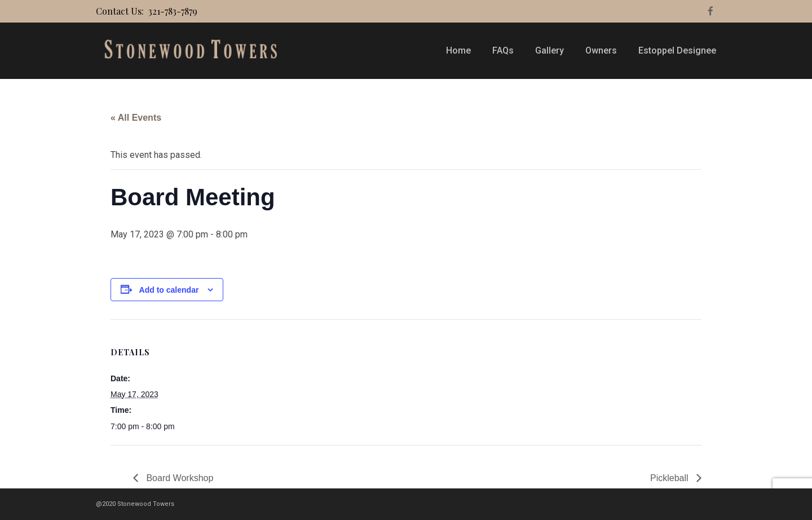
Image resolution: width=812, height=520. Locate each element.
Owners (601, 50)
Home (458, 50)
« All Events (136, 118)
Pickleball (670, 478)
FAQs (503, 50)
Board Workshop (178, 478)
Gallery (550, 50)
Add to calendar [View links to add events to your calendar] (169, 290)
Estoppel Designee (677, 50)
